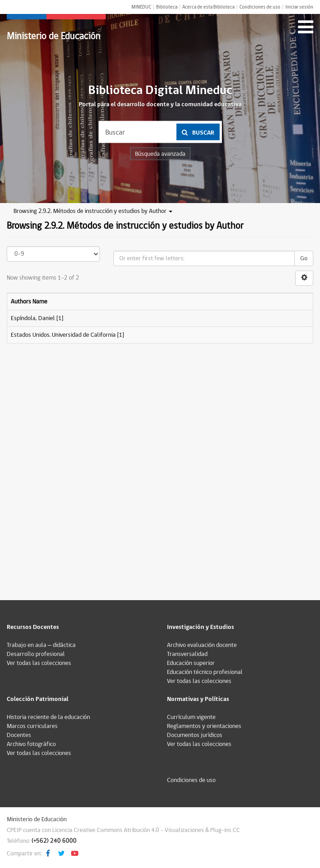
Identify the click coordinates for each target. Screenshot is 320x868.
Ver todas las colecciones (39, 663)
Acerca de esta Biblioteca (208, 7)
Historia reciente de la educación (48, 717)
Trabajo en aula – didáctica (41, 645)
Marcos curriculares (32, 726)
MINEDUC (141, 7)
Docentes (19, 735)
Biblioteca (167, 7)
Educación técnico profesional (205, 672)
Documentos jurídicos (195, 735)
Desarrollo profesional (36, 654)
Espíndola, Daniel (33, 318)
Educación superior (191, 663)
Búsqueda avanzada (160, 154)
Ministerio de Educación (54, 36)
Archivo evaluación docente (202, 645)
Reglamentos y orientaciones (204, 726)
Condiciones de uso (260, 7)
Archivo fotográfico (31, 744)
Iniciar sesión (299, 7)
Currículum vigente (191, 717)
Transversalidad (187, 654)
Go (304, 258)
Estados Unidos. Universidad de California (63, 335)
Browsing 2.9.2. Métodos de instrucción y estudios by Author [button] (93, 211)
